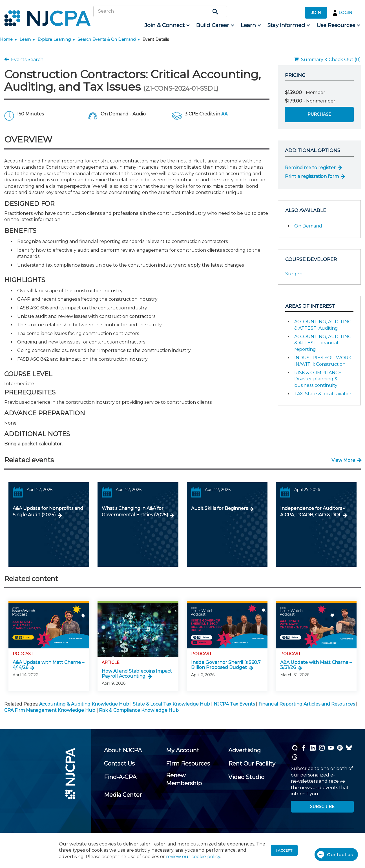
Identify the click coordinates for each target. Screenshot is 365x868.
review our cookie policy (193, 857)
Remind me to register (310, 168)
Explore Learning (54, 39)
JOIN (316, 13)
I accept (284, 850)
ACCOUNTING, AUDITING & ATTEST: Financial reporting (323, 343)
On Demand (308, 226)
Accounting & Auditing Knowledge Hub (84, 704)
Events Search (24, 60)
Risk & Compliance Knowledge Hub (139, 710)
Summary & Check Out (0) (328, 60)
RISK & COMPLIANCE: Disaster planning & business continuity (318, 379)
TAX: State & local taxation (323, 394)
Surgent (295, 274)
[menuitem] (167, 25)
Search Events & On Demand (107, 39)
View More (343, 460)
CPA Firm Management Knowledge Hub (50, 710)
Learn (25, 39)
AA (224, 114)
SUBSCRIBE (322, 807)
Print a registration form (312, 176)
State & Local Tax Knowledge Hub (171, 704)
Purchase (319, 114)
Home (6, 39)
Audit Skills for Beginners (219, 508)
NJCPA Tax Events (234, 704)
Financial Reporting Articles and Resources (307, 704)
